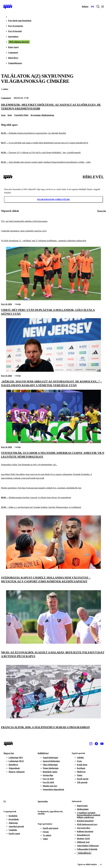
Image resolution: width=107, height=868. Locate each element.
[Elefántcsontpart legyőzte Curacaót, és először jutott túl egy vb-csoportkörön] (53, 498)
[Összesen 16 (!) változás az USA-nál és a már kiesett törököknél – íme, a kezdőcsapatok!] (53, 152)
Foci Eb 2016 (48, 782)
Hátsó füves (13, 58)
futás (10, 115)
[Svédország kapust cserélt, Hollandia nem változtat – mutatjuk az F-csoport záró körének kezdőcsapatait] (53, 568)
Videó (45, 839)
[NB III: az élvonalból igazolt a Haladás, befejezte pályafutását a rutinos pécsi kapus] (53, 643)
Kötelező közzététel (85, 821)
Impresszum (82, 806)
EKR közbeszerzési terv (87, 824)
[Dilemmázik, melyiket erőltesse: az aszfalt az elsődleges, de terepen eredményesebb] (53, 107)
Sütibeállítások (84, 853)
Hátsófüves (13, 765)
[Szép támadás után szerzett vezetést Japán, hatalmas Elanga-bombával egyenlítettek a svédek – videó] (53, 162)
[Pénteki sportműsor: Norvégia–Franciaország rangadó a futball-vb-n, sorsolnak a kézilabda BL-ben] (53, 488)
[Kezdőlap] (8, 7)
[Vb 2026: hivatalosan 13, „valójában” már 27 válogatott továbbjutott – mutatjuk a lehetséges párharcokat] (53, 241)
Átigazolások (14, 768)
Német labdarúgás (51, 768)
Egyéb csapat (14, 834)
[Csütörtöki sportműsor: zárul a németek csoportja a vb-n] (53, 231)
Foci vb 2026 (6, 304)
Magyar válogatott (17, 772)
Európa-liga (48, 775)
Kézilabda (13, 816)
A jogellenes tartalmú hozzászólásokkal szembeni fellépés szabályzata (89, 815)
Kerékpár (81, 768)
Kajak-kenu (82, 765)
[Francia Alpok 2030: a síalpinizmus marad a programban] (53, 718)
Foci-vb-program (15, 26)
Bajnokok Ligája (50, 772)
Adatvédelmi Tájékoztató (88, 846)
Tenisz (80, 775)
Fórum (46, 832)
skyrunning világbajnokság (42, 115)
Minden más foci (50, 786)
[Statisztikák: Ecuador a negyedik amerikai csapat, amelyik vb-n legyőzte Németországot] (53, 442)
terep (3, 115)
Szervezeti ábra (84, 828)
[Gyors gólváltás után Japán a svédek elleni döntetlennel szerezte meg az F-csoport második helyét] (53, 143)
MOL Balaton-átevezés (19, 42)
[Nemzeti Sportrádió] (92, 7)
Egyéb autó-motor (51, 828)
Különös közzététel (85, 831)
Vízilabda (13, 830)
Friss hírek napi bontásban (20, 21)
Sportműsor (13, 37)
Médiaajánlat (83, 809)
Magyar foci (9, 753)
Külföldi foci (43, 753)
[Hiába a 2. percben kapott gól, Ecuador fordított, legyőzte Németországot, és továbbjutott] (53, 507)
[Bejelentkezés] (85, 7)
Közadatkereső (83, 835)
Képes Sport (13, 47)
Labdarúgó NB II (16, 761)
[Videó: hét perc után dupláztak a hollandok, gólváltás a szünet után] (53, 299)
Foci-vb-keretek (15, 31)
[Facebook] (96, 744)
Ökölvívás (81, 772)
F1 (5, 801)
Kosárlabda (14, 819)
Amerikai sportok (16, 826)
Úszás (79, 761)
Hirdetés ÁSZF (83, 839)
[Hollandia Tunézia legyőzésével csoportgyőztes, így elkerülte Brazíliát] (53, 133)
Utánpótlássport (15, 63)
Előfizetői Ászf (83, 842)
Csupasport (13, 52)
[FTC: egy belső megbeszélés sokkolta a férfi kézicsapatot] (53, 221)
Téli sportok (82, 782)
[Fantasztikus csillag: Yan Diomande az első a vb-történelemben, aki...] (53, 465)
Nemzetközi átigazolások (53, 789)
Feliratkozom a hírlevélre (53, 199)
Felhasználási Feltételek (87, 849)
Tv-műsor (47, 835)
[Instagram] (91, 744)
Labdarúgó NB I (16, 758)
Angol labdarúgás (50, 758)
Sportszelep (43, 801)
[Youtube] (102, 744)
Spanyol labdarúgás (51, 761)
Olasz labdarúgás (50, 765)
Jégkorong (13, 823)
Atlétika (80, 758)
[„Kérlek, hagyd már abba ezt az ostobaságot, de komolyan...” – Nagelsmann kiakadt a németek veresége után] (53, 371)
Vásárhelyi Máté (21, 115)
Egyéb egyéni (83, 779)
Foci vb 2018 (48, 779)
